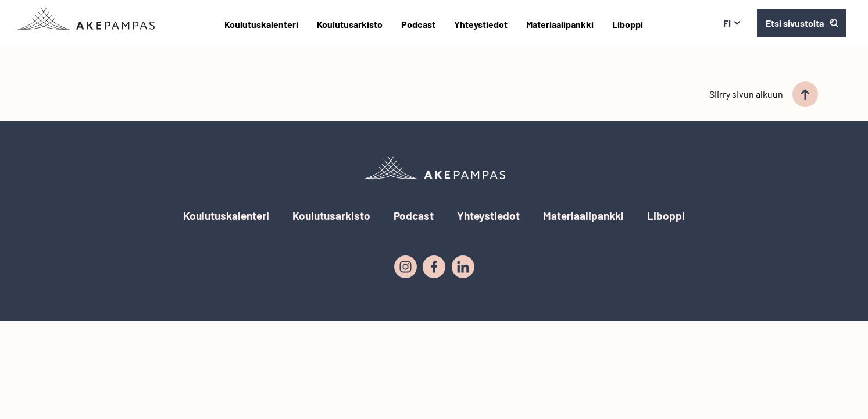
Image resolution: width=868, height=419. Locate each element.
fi (732, 23)
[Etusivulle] (86, 19)
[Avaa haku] (801, 23)
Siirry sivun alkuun (764, 94)
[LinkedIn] (463, 267)
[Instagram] (406, 267)
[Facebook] (434, 267)
